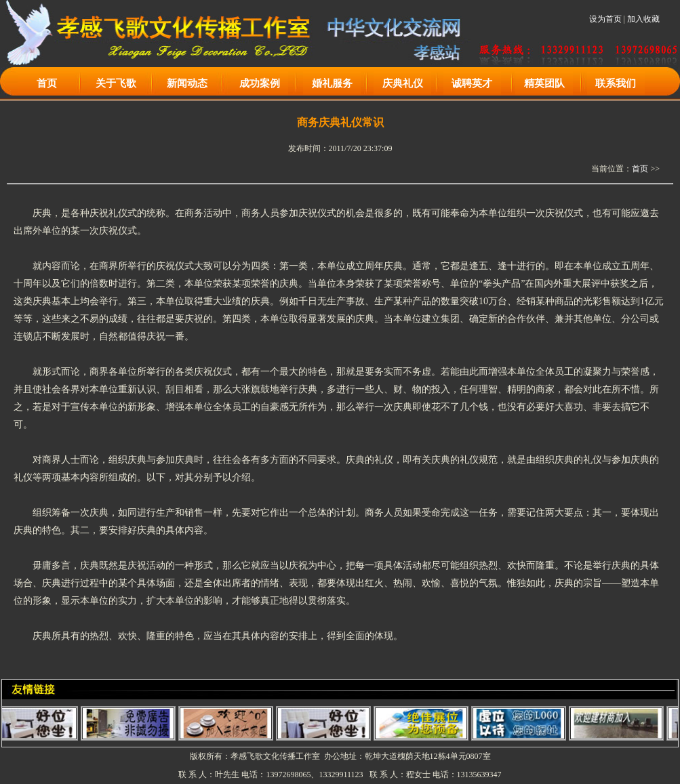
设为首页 (605, 19)
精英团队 (544, 83)
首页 (47, 83)
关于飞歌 (116, 83)
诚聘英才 (472, 83)
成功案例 (260, 83)
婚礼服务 (332, 83)
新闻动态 (187, 83)
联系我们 (616, 83)
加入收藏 (643, 19)
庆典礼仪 (403, 83)
